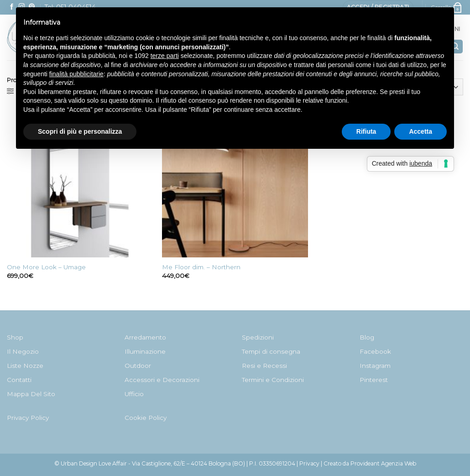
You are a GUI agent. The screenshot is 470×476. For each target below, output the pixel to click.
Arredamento (145, 337)
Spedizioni (258, 337)
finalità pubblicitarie (76, 74)
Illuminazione (145, 351)
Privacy (309, 463)
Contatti (19, 380)
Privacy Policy (28, 418)
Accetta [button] (420, 131)
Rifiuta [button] (366, 131)
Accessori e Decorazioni (162, 380)
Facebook (375, 351)
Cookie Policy (146, 418)
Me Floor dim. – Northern (201, 267)
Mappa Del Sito (31, 394)
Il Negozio (23, 351)
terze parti (165, 56)
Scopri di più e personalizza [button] (80, 131)
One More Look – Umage (46, 267)
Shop (15, 337)
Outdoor (138, 366)
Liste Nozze (25, 366)
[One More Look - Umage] (80, 184)
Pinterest (374, 380)
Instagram (375, 366)
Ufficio (134, 394)
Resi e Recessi (264, 366)
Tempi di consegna (271, 351)
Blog (367, 337)
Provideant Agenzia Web (383, 463)
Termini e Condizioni (273, 380)
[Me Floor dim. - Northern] (235, 184)
